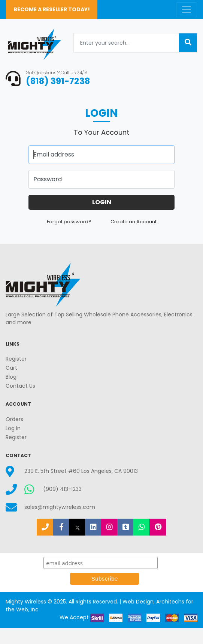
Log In (13, 428)
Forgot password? (70, 222)
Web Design (138, 602)
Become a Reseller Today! (52, 9)
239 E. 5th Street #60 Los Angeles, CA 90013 (81, 471)
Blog (11, 377)
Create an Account (134, 222)
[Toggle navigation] (187, 10)
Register (16, 359)
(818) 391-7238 (58, 81)
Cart (11, 368)
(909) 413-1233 (62, 489)
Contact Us (20, 386)
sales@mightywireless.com (60, 507)
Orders (14, 419)
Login (102, 202)
